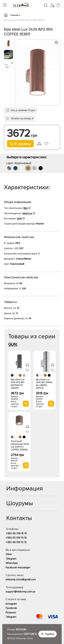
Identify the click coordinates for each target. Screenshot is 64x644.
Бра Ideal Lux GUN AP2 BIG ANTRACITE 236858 (18, 384)
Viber (9, 554)
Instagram (11, 604)
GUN (19, 219)
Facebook (11, 608)
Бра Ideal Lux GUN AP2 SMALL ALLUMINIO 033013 (44, 384)
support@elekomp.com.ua (20, 592)
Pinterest (11, 613)
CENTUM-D (30, 634)
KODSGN (21, 630)
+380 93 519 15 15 (16, 538)
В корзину (20, 144)
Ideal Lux (27, 213)
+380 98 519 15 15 (16, 542)
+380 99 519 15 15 (16, 533)
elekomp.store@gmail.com (21, 580)
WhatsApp (12, 563)
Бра (25, 208)
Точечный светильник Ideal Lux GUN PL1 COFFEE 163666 (20, 445)
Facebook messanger (18, 568)
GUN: (13, 344)
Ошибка (50, 634)
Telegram (11, 559)
